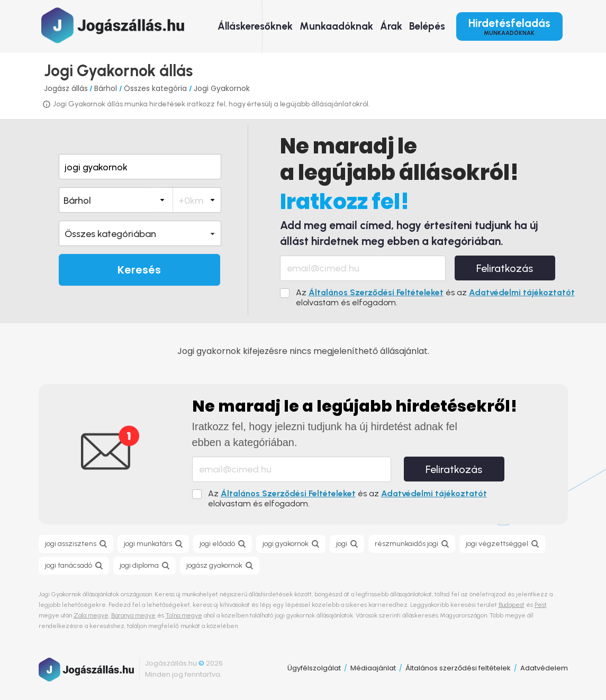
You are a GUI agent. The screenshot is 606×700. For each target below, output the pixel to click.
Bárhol (107, 88)
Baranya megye (133, 615)
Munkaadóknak (336, 26)
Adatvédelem (544, 668)
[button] (140, 233)
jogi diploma (139, 565)
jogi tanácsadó (69, 565)
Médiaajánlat (373, 668)
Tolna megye (184, 615)
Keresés (139, 270)
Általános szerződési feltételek (458, 668)
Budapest (512, 605)
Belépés (427, 26)
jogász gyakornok (214, 565)
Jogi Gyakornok (222, 88)
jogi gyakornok (286, 544)
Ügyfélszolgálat (314, 668)
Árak (391, 26)
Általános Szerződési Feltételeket (376, 292)
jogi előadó (217, 544)
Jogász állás (66, 88)
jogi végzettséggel (497, 544)
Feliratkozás (505, 268)
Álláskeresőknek (255, 26)
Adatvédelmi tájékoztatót (522, 292)
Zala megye (91, 615)
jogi (342, 544)
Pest (541, 605)
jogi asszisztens (71, 544)
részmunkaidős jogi (406, 544)
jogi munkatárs (148, 544)
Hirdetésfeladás (509, 26)
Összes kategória (156, 88)
